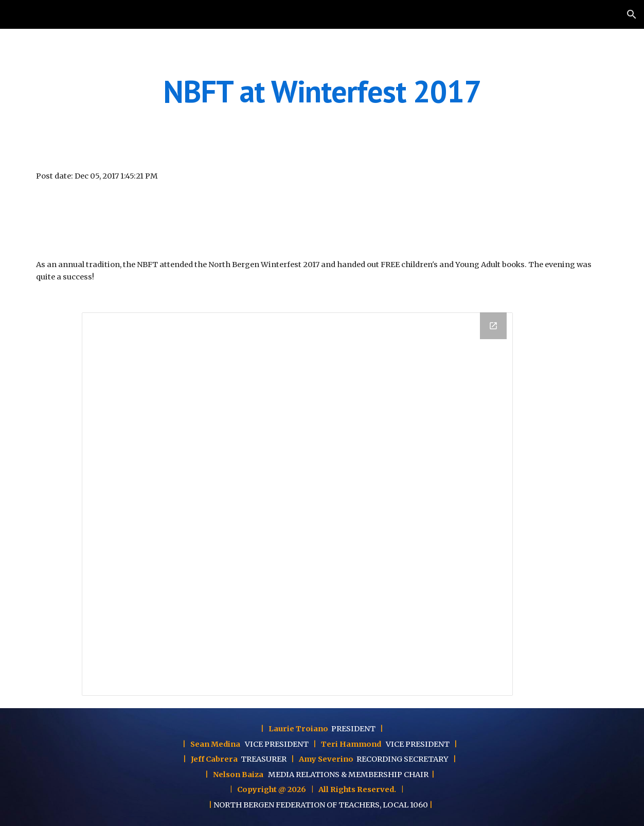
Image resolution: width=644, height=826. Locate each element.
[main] (322, 91)
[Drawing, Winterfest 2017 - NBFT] (297, 504)
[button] (632, 14)
